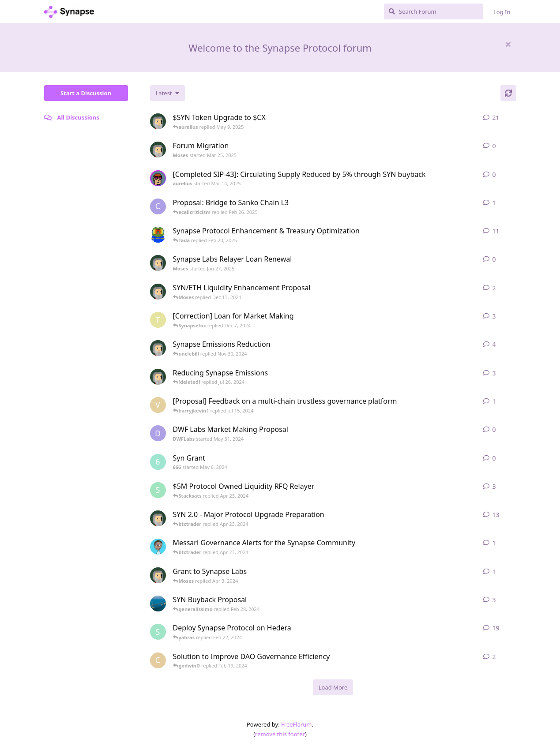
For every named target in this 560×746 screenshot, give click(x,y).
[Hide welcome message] (508, 44)
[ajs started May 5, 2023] (158, 547)
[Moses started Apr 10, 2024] (158, 518)
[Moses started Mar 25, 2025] (158, 150)
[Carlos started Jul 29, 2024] (158, 206)
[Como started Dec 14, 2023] (158, 660)
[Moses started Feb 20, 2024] (158, 377)
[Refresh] (508, 93)
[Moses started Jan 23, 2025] (158, 121)
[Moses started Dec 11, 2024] (158, 292)
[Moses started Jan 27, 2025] (158, 263)
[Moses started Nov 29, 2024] (158, 348)
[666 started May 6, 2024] (158, 462)
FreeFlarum (296, 724)
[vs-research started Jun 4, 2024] (158, 405)
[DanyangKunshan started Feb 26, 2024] (158, 604)
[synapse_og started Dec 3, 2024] (158, 235)
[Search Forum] (434, 11)
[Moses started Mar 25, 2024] (158, 575)
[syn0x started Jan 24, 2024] (158, 632)
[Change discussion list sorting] (167, 93)
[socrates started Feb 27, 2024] (158, 490)
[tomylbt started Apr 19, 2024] (158, 320)
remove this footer (280, 734)
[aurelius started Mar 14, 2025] (158, 178)
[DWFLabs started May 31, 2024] (158, 433)
